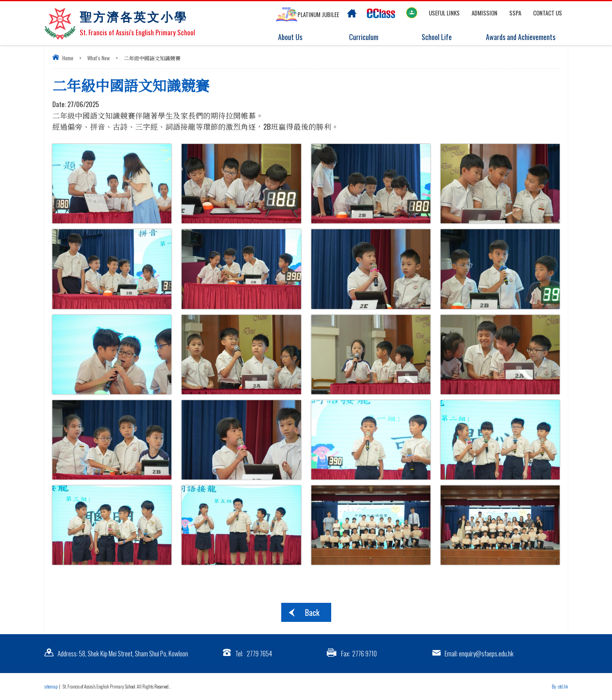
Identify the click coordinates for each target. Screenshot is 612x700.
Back (312, 612)
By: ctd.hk (560, 686)
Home (68, 58)
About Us (295, 37)
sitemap (51, 686)
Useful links (444, 13)
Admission (484, 13)
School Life (442, 37)
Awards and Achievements (519, 37)
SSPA (515, 13)
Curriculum (368, 37)
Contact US (548, 13)
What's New (99, 58)
